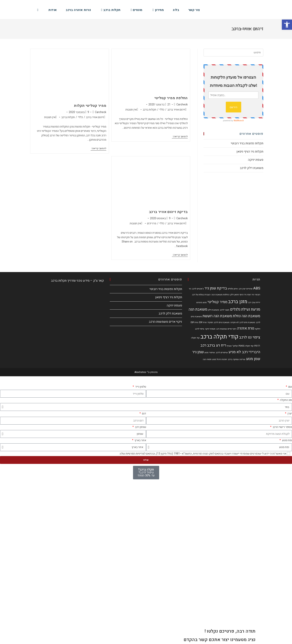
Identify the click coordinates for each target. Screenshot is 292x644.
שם (290, 387)
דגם (144, 414)
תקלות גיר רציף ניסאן (250, 152)
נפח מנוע (287, 440)
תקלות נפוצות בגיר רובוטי (247, 143)
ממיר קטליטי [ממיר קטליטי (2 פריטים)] (217, 302)
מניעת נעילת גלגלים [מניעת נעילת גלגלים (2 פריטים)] (245, 309)
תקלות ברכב (150, 110)
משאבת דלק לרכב (252, 168)
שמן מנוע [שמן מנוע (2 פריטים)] (253, 359)
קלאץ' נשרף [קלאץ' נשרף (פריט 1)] (232, 346)
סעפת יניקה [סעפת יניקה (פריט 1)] (210, 329)
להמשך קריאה (180, 137)
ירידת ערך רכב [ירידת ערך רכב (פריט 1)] (254, 302)
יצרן (289, 414)
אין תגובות (131, 110)
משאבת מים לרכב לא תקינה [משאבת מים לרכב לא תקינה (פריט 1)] (243, 322)
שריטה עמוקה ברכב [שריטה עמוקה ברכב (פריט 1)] (237, 359)
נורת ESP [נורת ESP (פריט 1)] (203, 322)
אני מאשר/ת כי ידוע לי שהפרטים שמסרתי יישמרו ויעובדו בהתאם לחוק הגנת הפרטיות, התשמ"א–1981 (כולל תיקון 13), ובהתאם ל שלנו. (203, 454)
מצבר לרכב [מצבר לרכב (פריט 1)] (225, 310)
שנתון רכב (140, 427)
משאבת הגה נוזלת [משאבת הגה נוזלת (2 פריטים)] (246, 316)
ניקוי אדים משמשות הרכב (165, 322)
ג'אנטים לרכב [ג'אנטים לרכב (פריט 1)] (198, 289)
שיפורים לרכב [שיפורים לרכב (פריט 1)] (222, 353)
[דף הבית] (263, 29)
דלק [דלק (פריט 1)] (232, 295)
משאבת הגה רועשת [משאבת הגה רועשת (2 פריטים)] (217, 316)
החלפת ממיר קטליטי (171, 98)
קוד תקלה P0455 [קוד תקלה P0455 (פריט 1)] (246, 346)
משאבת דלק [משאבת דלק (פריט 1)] (213, 310)
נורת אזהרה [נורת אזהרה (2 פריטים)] (246, 328)
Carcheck (182, 105)
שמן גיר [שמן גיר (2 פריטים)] (198, 352)
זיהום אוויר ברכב (176, 110)
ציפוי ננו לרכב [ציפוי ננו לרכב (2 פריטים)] (250, 337)
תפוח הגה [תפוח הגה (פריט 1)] (207, 359)
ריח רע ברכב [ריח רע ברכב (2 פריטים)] (217, 345)
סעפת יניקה (256, 160)
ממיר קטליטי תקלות (90, 106)
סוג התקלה (286, 400)
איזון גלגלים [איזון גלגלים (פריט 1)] (233, 289)
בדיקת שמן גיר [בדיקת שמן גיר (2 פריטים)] (216, 288)
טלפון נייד (140, 387)
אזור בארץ (140, 440)
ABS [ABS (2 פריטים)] (257, 288)
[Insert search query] (233, 53)
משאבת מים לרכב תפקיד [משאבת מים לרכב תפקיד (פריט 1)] (218, 322)
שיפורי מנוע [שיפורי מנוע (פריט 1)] (210, 353)
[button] (287, 25)
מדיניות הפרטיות (135, 454)
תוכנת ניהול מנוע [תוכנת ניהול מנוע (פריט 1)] (220, 359)
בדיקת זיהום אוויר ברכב (168, 212)
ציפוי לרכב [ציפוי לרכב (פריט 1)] (200, 329)
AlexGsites (140, 372)
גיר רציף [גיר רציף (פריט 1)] (251, 295)
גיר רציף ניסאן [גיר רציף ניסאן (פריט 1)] (240, 295)
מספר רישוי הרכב (282, 427)
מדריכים (152, 223)
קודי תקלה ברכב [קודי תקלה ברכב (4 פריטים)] (219, 337)
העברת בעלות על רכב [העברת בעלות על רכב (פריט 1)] (201, 295)
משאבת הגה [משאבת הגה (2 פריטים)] (198, 309)
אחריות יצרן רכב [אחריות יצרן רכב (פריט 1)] (246, 289)
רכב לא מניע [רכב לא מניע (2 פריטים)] (238, 352)
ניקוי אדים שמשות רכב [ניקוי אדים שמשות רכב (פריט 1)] (226, 329)
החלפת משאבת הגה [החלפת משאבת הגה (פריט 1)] (220, 295)
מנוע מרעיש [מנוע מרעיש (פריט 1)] (201, 302)
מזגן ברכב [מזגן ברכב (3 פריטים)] (238, 302)
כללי (162, 110)
